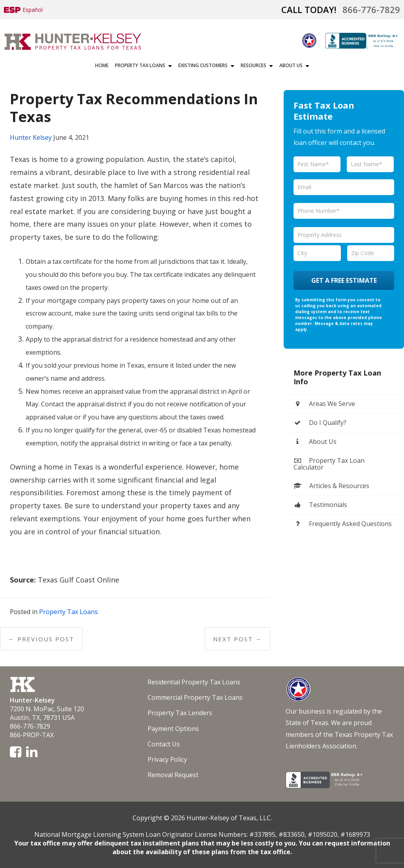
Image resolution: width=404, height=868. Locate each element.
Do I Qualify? (320, 423)
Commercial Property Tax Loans (195, 697)
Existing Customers (203, 65)
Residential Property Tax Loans (194, 682)
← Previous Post (41, 639)
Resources (253, 65)
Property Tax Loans (140, 65)
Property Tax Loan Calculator (329, 464)
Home (102, 65)
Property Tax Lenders (180, 713)
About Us (291, 65)
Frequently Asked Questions (343, 524)
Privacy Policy (167, 759)
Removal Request (173, 775)
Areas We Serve (324, 404)
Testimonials (320, 505)
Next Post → (238, 639)
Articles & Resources (331, 486)
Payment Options (173, 729)
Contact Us (164, 744)
